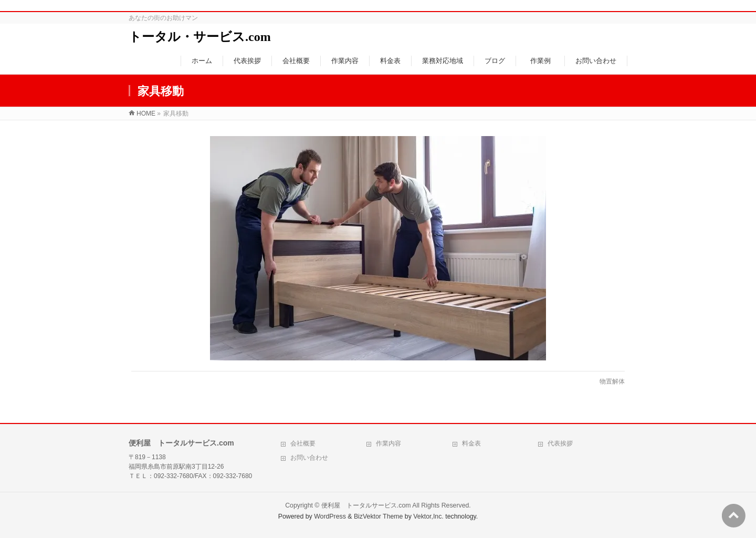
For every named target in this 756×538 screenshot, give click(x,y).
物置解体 (612, 381)
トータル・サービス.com (200, 37)
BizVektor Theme (379, 516)
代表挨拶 (560, 443)
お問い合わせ (309, 458)
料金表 (471, 443)
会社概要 (303, 443)
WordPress (330, 516)
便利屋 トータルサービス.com (366, 505)
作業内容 (388, 443)
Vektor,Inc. (428, 516)
